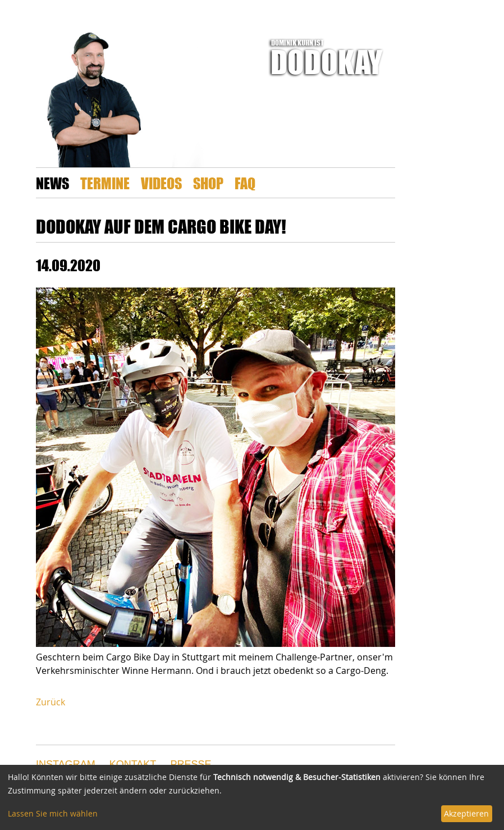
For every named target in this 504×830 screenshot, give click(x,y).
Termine (105, 183)
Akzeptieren (466, 813)
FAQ (245, 183)
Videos (161, 183)
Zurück (51, 702)
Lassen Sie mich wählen (53, 813)
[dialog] (252, 797)
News (52, 183)
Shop (208, 183)
